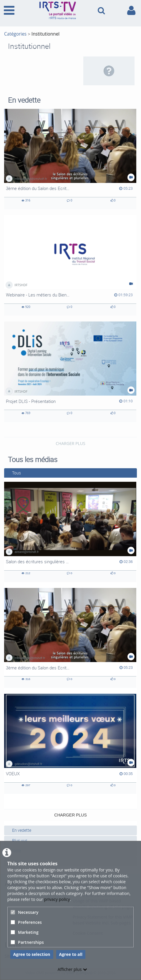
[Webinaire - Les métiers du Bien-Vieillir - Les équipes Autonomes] (70, 265)
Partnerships (27, 942)
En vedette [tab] (19, 830)
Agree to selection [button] (32, 954)
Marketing (25, 932)
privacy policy (57, 899)
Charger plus (70, 443)
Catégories (15, 34)
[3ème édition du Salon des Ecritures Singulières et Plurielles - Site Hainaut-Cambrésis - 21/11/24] (70, 159)
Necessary (25, 912)
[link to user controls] (131, 10)
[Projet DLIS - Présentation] (70, 372)
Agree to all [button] (71, 954)
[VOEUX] (70, 744)
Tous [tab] (14, 473)
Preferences (26, 922)
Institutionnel (45, 34)
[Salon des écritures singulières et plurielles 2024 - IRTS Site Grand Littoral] (70, 532)
